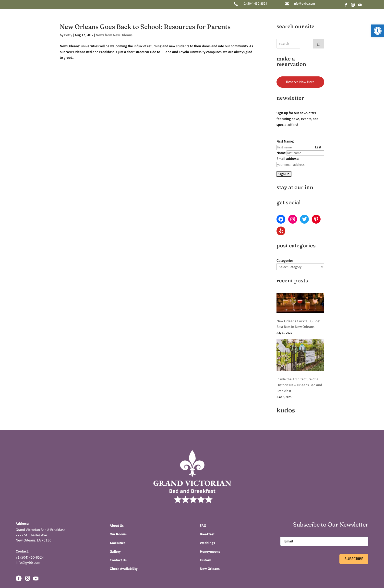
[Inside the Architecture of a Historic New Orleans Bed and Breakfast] (300, 340)
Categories (285, 261)
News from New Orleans (114, 35)
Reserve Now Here (300, 82)
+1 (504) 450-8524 (255, 4)
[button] (378, 31)
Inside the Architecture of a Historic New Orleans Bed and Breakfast (299, 369)
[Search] (319, 44)
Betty (68, 35)
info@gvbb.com (304, 4)
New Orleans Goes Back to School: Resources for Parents (145, 27)
